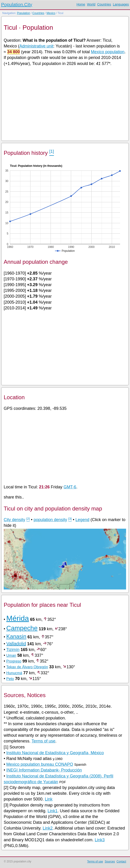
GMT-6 (70, 487)
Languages (121, 4)
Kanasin (16, 636)
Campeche (22, 628)
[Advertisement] (65, 103)
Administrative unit (36, 46)
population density (50, 520)
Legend (82, 520)
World (91, 4)
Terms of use (44, 741)
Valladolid (16, 644)
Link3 (100, 840)
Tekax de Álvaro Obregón (27, 667)
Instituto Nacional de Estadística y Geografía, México (55, 753)
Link (49, 799)
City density (14, 520)
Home (81, 4)
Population (23, 13)
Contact (121, 862)
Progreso (14, 661)
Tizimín (13, 650)
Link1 (53, 811)
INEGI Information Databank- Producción (44, 770)
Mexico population (108, 52)
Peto (10, 679)
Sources (110, 862)
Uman (11, 655)
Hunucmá (14, 673)
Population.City (17, 5)
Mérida (18, 618)
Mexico (51, 13)
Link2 (48, 828)
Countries (104, 4)
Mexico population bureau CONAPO (40, 764)
